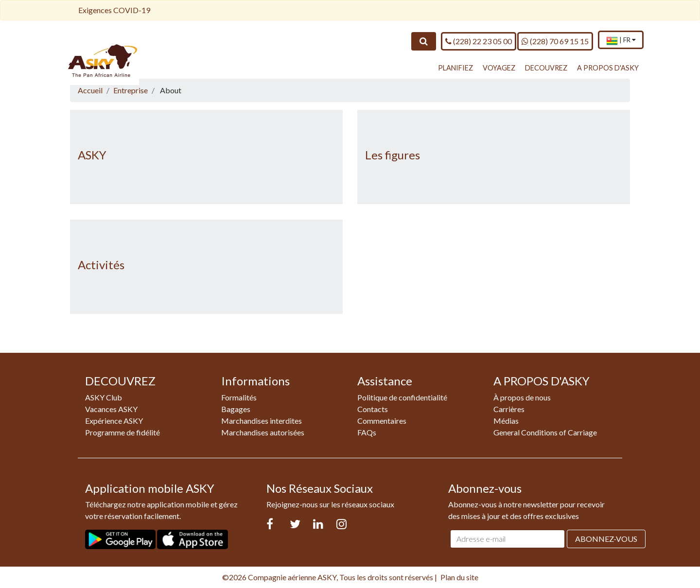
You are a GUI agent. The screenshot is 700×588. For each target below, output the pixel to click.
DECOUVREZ (546, 68)
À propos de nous (522, 397)
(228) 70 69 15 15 (555, 41)
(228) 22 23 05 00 (479, 41)
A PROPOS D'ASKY (608, 68)
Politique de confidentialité (402, 397)
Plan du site (459, 577)
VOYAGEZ (499, 68)
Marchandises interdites (262, 421)
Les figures (393, 155)
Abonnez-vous (606, 539)
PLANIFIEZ (455, 68)
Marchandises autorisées (263, 432)
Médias (506, 421)
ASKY (92, 155)
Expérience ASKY (114, 421)
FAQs (367, 432)
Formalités (239, 397)
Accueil (90, 90)
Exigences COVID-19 (114, 10)
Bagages (236, 409)
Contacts (373, 409)
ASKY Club (104, 397)
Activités (101, 265)
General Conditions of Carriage (545, 432)
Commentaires (382, 421)
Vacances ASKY (111, 409)
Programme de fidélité (122, 432)
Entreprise (131, 90)
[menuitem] (621, 41)
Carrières (509, 409)
